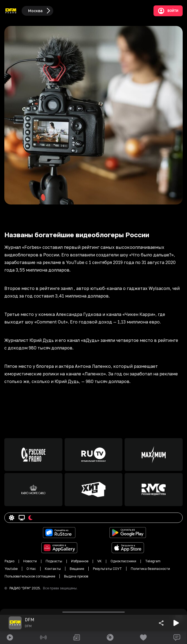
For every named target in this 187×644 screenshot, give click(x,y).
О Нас (31, 569)
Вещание (77, 569)
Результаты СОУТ (107, 569)
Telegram (153, 561)
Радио (9, 561)
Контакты (53, 569)
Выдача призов (76, 576)
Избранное (80, 561)
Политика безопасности (150, 569)
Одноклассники (123, 561)
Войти (168, 11)
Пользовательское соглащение (30, 576)
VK (99, 561)
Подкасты (54, 561)
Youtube (11, 569)
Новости (30, 561)
